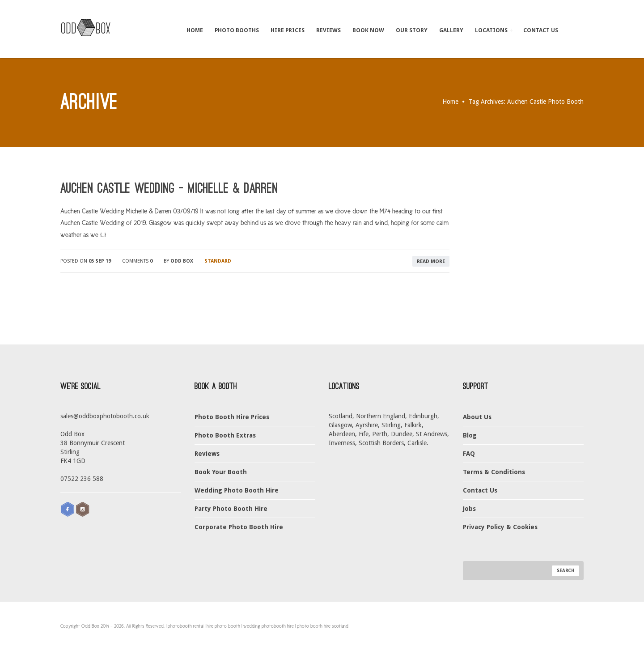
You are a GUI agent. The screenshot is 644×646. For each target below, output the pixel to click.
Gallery (451, 30)
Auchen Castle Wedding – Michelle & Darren (169, 188)
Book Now (368, 30)
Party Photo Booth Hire (231, 509)
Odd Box (182, 261)
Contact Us (541, 30)
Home (195, 30)
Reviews (328, 30)
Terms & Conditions (494, 472)
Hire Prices (288, 30)
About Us (477, 417)
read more (431, 261)
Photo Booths (237, 30)
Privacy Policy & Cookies (500, 527)
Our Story (412, 30)
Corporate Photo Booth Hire (239, 527)
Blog (470, 435)
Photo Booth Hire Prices (232, 417)
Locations (494, 30)
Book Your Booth (221, 472)
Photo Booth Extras (225, 435)
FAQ (469, 454)
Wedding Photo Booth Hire (237, 490)
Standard (218, 261)
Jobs (469, 509)
